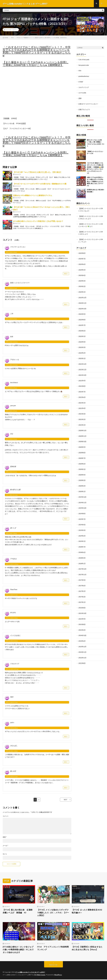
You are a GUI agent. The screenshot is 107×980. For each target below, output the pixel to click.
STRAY (81, 82)
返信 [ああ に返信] (66, 351)
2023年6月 (82, 263)
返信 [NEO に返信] (66, 713)
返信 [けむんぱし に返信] (66, 762)
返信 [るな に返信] (66, 457)
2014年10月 (82, 628)
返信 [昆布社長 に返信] (66, 481)
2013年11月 (82, 645)
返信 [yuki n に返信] (66, 737)
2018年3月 (82, 552)
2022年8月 (82, 318)
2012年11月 (82, 650)
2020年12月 (82, 427)
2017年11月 (82, 568)
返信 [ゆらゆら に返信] (66, 626)
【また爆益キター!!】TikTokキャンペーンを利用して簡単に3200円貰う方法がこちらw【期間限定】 (36, 64)
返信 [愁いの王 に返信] (66, 788)
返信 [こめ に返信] (66, 327)
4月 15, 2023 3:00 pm (12, 618)
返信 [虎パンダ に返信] (66, 550)
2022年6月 (82, 328)
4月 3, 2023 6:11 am (11, 288)
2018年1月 (82, 557)
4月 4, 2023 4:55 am (11, 411)
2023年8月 (82, 252)
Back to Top (53, 965)
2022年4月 (82, 339)
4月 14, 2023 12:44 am (12, 564)
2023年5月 (82, 268)
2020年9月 (82, 443)
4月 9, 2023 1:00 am (11, 534)
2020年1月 (82, 487)
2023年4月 (82, 274)
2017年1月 (82, 596)
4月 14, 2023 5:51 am (12, 595)
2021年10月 (82, 372)
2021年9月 (82, 378)
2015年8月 (82, 617)
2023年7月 (82, 258)
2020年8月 (82, 448)
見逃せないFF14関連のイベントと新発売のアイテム (33, 196)
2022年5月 (82, 334)
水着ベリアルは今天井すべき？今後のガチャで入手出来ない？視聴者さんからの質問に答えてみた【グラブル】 (95, 181)
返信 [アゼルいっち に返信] (66, 373)
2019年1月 (82, 536)
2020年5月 (82, 465)
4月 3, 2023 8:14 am (11, 319)
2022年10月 (82, 307)
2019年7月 (82, 514)
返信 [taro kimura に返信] (66, 397)
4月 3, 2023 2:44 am (11, 252)
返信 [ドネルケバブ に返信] (66, 688)
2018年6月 (82, 547)
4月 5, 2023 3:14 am (11, 439)
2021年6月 (82, 394)
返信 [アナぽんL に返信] (66, 580)
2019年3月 (82, 525)
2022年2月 (82, 350)
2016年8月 (82, 601)
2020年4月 (82, 470)
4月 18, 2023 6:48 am (12, 728)
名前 (5, 837)
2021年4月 (82, 405)
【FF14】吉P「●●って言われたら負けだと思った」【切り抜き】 (37, 172)
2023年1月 (82, 290)
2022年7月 (82, 323)
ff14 (16, 30)
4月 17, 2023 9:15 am (12, 703)
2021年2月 (82, 416)
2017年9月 (82, 574)
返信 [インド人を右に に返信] (66, 655)
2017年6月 (82, 579)
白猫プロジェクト (84, 109)
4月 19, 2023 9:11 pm (12, 777)
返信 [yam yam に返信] (66, 425)
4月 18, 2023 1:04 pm (12, 751)
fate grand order (84, 65)
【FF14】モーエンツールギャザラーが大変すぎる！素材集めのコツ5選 (40, 184)
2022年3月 (82, 345)
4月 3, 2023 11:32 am (12, 342)
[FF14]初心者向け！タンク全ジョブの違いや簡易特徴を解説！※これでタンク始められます (18, 950)
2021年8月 (82, 383)
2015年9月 (82, 612)
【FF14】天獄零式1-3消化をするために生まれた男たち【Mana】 (87, 949)
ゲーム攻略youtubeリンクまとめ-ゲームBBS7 (30, 973)
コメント (6, 816)
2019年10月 (82, 503)
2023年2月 (82, 285)
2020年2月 (82, 481)
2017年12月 (82, 563)
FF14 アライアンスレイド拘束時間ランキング (53, 949)
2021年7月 (82, 388)
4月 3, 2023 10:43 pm (12, 365)
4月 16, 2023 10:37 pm (12, 669)
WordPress (59, 975)
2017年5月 (82, 585)
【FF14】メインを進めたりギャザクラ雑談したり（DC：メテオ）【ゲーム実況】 (53, 913)
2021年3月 (82, 410)
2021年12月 (82, 361)
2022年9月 (82, 312)
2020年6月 (82, 459)
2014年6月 (82, 634)
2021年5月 (82, 399)
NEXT (65, 800)
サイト (5, 854)
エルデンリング (84, 87)
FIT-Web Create (40, 975)
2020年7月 (82, 454)
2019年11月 (82, 497)
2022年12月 (82, 296)
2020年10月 (82, 438)
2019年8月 (82, 508)
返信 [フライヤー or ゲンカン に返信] (66, 274)
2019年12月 (82, 492)
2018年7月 (82, 541)
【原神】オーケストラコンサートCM (91, 208)
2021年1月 (82, 421)
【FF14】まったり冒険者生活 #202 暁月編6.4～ (87, 912)
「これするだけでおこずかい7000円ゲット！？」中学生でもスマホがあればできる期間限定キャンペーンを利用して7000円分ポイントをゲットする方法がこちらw (37, 52)
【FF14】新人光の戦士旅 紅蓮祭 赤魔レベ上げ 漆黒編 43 (19, 912)
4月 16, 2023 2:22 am (12, 641)
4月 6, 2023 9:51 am (11, 472)
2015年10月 (82, 607)
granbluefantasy (84, 76)
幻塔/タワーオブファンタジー (88, 103)
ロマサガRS (82, 92)
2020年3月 (82, 476)
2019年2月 (82, 530)
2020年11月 (82, 432)
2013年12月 (82, 639)
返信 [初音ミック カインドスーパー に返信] (66, 304)
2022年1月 (82, 356)
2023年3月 (82, 279)
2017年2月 (82, 590)
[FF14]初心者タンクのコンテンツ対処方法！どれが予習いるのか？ (38, 221)
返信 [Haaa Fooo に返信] (66, 603)
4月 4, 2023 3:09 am (11, 388)
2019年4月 (82, 519)
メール (5, 846)
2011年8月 (82, 656)
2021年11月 (82, 367)
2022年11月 (82, 301)
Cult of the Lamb (84, 60)
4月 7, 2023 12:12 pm (12, 495)
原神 (80, 98)
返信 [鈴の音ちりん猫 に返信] (66, 519)
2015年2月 (82, 623)
